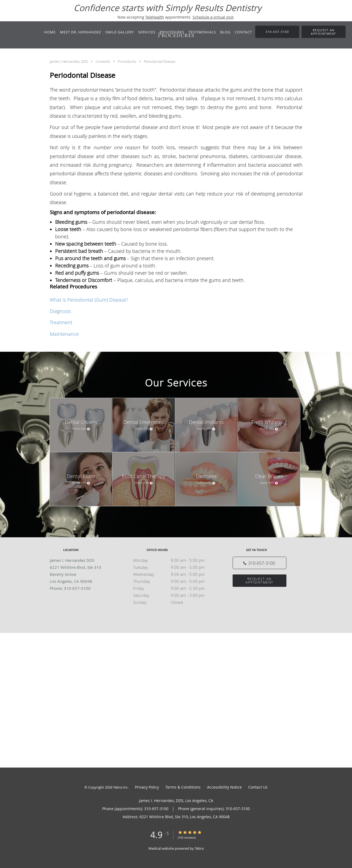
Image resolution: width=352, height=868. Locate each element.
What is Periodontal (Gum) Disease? (89, 300)
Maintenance (64, 334)
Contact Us (258, 787)
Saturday (175, 595)
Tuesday (175, 567)
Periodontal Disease (160, 61)
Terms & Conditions (183, 787)
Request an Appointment (259, 581)
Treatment (61, 322)
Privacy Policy (147, 787)
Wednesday (175, 574)
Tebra (199, 848)
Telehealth (155, 17)
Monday (175, 560)
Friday (175, 588)
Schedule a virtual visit (213, 17)
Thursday (175, 581)
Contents (103, 61)
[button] (323, 32)
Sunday (175, 602)
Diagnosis (60, 311)
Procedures (127, 61)
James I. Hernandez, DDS (69, 61)
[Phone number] (259, 563)
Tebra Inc (120, 787)
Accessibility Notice (224, 787)
